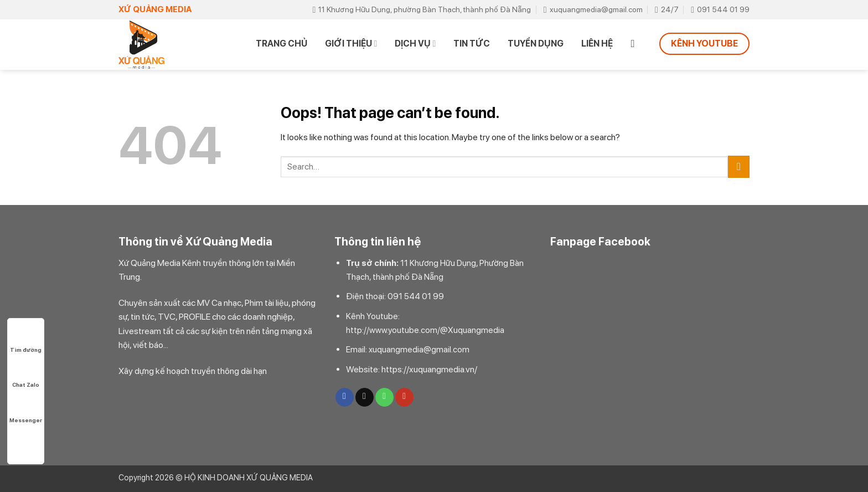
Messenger (26, 410)
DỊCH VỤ (415, 44)
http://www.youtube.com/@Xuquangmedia (425, 330)
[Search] (636, 43)
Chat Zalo (26, 374)
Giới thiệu (351, 44)
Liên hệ (597, 43)
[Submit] (739, 166)
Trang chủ (281, 43)
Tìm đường (26, 339)
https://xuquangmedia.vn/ (429, 369)
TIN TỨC (472, 43)
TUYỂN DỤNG (536, 43)
